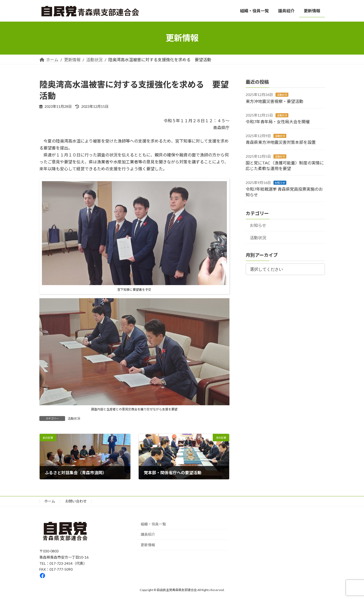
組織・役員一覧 (153, 524)
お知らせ (280, 182)
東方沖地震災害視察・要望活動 (274, 101)
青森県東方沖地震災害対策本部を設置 (281, 142)
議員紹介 (148, 535)
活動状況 (74, 419)
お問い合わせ (76, 501)
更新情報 (148, 545)
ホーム (50, 501)
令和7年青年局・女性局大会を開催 (278, 122)
